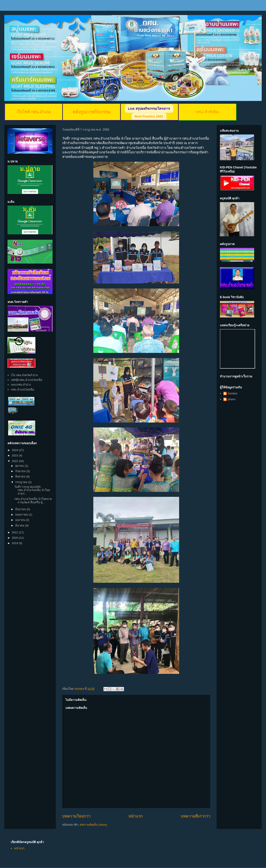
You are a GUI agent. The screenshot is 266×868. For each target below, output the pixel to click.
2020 (15, 538)
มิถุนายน (21, 509)
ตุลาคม (20, 466)
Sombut (232, 393)
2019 (15, 543)
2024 (15, 450)
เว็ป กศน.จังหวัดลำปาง (24, 375)
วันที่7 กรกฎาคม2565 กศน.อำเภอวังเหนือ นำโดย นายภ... (32, 490)
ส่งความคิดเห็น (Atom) (93, 825)
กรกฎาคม (22, 482)
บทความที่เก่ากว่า (195, 816)
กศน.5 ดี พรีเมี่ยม (207, 112)
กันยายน (21, 471)
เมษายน (21, 520)
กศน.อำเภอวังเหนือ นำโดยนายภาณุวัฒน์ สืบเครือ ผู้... (33, 501)
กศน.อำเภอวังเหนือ (23, 390)
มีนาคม (20, 526)
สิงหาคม (21, 477)
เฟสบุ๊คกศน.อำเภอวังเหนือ (27, 380)
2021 (15, 532)
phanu (231, 399)
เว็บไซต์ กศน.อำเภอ (33, 112)
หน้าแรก (136, 816)
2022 (15, 461)
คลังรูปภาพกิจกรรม (91, 112)
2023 (15, 455)
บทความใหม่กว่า (76, 816)
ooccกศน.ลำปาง (21, 385)
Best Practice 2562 (149, 116)
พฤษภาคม (22, 515)
